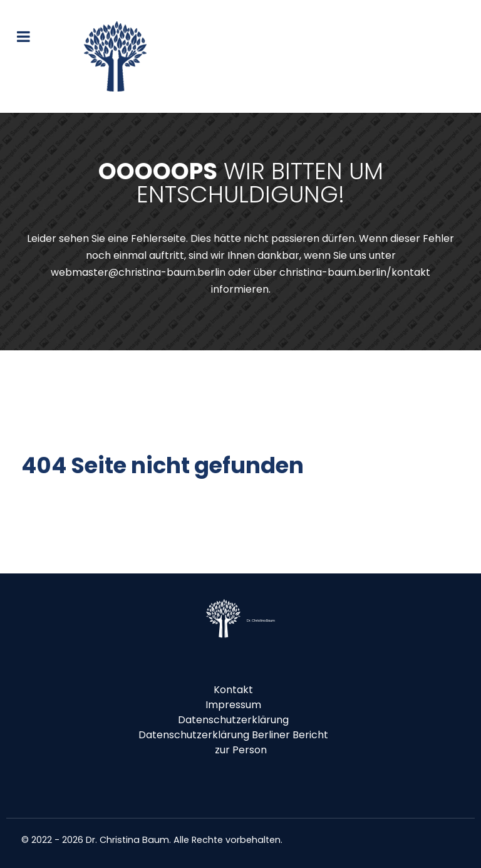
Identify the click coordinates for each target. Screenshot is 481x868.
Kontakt (233, 690)
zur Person (241, 750)
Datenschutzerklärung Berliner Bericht (233, 735)
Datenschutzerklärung (233, 720)
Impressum (233, 705)
